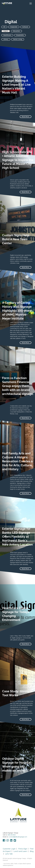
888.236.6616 (12, 835)
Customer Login (9, 849)
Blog (32, 851)
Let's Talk (9, 854)
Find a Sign (23, 849)
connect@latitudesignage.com (18, 837)
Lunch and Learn (20, 851)
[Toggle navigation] (32, 3)
